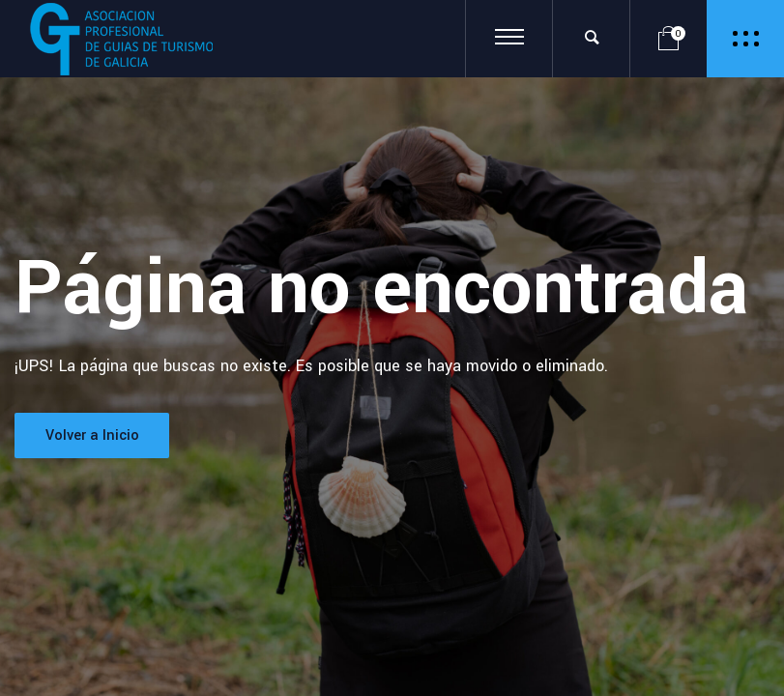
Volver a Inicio (92, 435)
